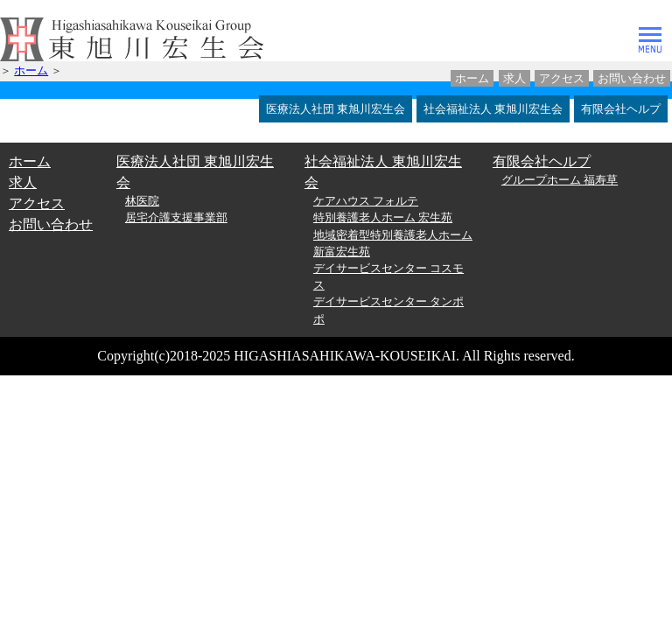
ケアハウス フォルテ (366, 201)
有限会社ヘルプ (621, 109)
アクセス (562, 78)
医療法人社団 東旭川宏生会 (336, 109)
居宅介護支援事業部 (176, 218)
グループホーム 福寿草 (560, 180)
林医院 (142, 201)
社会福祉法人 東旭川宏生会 (493, 109)
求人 (514, 78)
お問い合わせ (632, 78)
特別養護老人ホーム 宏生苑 (383, 218)
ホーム (472, 78)
